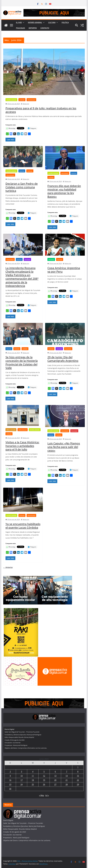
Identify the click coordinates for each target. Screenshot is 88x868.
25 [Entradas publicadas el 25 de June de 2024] (33, 784)
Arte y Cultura (11, 430)
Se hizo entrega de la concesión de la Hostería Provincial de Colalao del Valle (22, 362)
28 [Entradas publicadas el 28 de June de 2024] (67, 784)
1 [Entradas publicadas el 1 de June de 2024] (78, 767)
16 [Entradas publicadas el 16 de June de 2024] (10, 780)
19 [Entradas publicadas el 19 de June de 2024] (44, 780)
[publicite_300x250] (55, 659)
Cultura (52, 22)
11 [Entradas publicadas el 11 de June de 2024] (33, 776)
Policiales (21, 28)
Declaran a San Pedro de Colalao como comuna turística (22, 187)
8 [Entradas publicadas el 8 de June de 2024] (78, 772)
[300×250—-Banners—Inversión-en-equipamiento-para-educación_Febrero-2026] (20, 577)
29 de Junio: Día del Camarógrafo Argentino (63, 359)
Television (68, 349)
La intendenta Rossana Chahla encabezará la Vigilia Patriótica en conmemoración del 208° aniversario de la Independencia (22, 277)
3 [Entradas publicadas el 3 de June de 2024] (21, 772)
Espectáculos (23, 430)
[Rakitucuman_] (21, 610)
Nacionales (65, 173)
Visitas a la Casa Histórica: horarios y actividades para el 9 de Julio (22, 446)
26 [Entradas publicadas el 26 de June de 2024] (44, 784)
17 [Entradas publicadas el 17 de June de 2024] (22, 780)
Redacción (26, 104)
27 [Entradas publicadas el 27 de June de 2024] (55, 784)
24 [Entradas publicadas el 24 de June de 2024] (22, 784)
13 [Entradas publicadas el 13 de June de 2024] (55, 776)
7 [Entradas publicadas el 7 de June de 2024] (67, 772)
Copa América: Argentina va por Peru (64, 270)
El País (19, 22)
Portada (22, 100)
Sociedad (27, 259)
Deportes (33, 28)
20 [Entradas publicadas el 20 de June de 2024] (55, 780)
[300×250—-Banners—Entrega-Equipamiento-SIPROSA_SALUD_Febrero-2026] (55, 577)
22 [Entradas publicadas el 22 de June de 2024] (78, 780)
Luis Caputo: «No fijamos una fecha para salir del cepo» (64, 447)
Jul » (47, 795)
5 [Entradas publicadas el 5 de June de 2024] (44, 772)
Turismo (25, 349)
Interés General (35, 22)
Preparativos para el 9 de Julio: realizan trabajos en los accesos (41, 110)
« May (42, 795)
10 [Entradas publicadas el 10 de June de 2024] (22, 776)
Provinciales (31, 100)
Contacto (45, 28)
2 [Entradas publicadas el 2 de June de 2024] (10, 772)
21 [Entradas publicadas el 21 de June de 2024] (67, 780)
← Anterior (8, 567)
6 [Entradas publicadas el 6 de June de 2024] (55, 772)
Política (65, 22)
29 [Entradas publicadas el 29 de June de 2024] (78, 784)
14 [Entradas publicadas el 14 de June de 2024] (67, 776)
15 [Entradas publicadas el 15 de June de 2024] (78, 776)
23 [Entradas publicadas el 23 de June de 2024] (10, 784)
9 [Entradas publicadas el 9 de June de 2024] (10, 776)
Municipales (10, 259)
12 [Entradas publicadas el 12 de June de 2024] (44, 776)
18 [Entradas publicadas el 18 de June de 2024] (33, 780)
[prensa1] (54, 11)
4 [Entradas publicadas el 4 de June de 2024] (33, 772)
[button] (23, 22)
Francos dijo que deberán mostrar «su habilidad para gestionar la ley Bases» (64, 191)
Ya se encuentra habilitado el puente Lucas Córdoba (23, 526)
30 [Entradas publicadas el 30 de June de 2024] (10, 789)
